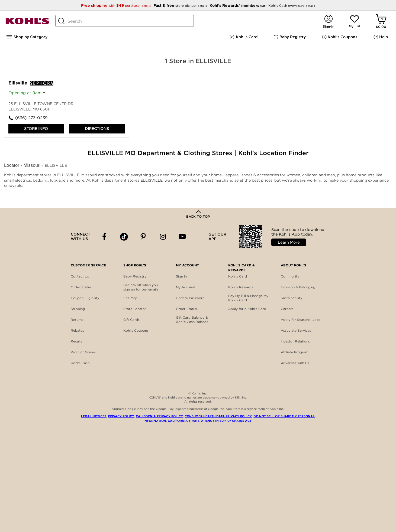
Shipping (78, 309)
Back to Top (198, 216)
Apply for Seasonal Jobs (301, 320)
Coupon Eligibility (85, 298)
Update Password (190, 298)
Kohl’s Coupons (136, 330)
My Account (186, 287)
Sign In (181, 276)
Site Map (130, 298)
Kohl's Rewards (241, 287)
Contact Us (80, 276)
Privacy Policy (121, 416)
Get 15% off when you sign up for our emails (141, 287)
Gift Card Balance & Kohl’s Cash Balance (192, 320)
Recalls (76, 341)
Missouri (33, 165)
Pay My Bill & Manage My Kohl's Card (248, 298)
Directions (97, 129)
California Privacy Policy (159, 416)
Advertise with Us (295, 363)
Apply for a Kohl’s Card (247, 309)
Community (290, 276)
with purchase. (116, 6)
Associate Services (296, 330)
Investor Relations (295, 341)
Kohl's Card (238, 276)
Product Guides (83, 352)
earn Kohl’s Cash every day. (262, 6)
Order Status (81, 287)
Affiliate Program (294, 352)
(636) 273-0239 (31, 118)
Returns (77, 320)
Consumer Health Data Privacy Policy (218, 416)
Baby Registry (135, 276)
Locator (12, 165)
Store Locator (135, 309)
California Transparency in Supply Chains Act (210, 421)
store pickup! (181, 6)
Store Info (36, 129)
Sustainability (292, 298)
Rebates (77, 330)
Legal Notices (94, 416)
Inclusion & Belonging (298, 287)
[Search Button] (62, 21)
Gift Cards (131, 320)
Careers (287, 309)
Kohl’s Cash (80, 363)
